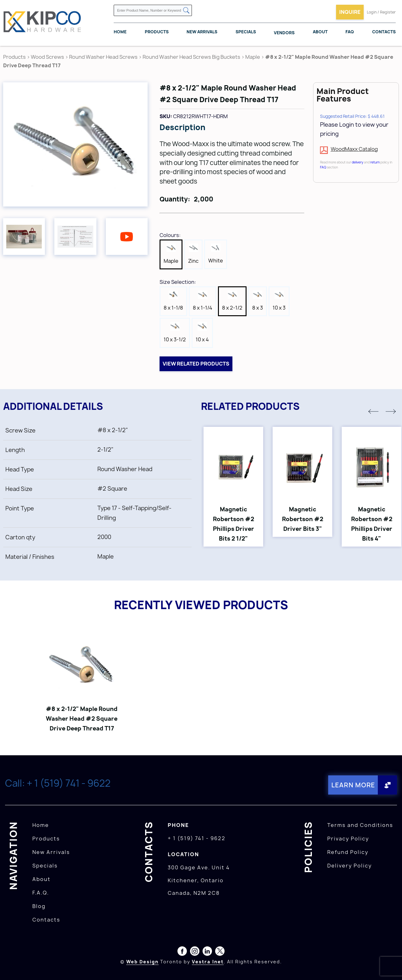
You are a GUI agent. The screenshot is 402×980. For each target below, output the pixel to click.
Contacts (384, 32)
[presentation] (390, 966)
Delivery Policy (350, 865)
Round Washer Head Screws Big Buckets (191, 57)
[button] (373, 411)
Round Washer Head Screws (103, 57)
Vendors (284, 33)
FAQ (350, 32)
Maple (253, 57)
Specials (246, 32)
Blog (39, 906)
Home (120, 32)
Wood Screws (47, 57)
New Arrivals (202, 32)
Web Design (142, 961)
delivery (358, 162)
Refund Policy (348, 852)
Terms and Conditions (360, 825)
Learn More (353, 785)
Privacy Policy (348, 838)
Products (157, 32)
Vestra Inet (208, 961)
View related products (196, 364)
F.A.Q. (41, 892)
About (320, 32)
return (375, 162)
